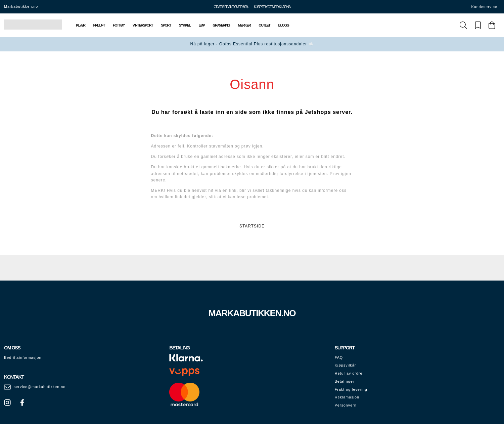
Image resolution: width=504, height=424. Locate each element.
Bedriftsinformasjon (23, 357)
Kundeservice (484, 7)
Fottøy (119, 25)
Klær (81, 25)
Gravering (221, 25)
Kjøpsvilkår (346, 365)
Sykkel (185, 25)
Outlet (264, 25)
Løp (202, 25)
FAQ (339, 357)
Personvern (346, 405)
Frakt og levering (351, 389)
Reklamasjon (347, 397)
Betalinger (345, 381)
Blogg (283, 25)
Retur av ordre (349, 373)
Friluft (99, 25)
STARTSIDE (252, 226)
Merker (244, 25)
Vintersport (143, 25)
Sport (166, 25)
